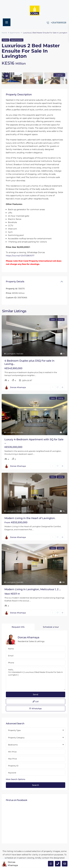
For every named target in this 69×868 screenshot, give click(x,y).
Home (4, 33)
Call (36, 701)
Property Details (15, 282)
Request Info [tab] (18, 627)
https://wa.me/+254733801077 (20, 256)
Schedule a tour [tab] (51, 627)
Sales (5, 40)
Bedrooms (13, 745)
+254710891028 (58, 23)
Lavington (11, 354)
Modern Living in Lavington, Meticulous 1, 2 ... (33, 589)
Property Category (16, 738)
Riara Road (21, 511)
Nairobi (20, 354)
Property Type (14, 730)
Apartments (15, 33)
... (36, 375)
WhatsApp (36, 708)
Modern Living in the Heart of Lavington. (30, 518)
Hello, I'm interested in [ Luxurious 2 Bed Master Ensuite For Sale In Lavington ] (36, 679)
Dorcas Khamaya (18, 387)
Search (36, 785)
